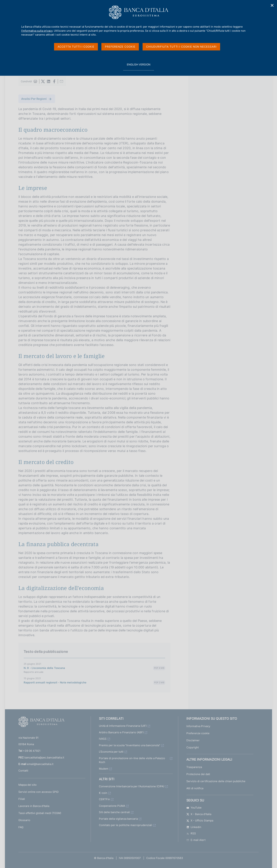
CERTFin (104, 799)
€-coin (103, 793)
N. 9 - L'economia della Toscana (44, 668)
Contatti (23, 771)
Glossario (24, 820)
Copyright (193, 747)
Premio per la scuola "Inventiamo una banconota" (130, 745)
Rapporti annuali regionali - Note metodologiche (55, 682)
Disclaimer (193, 740)
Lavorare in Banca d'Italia (34, 806)
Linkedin (194, 827)
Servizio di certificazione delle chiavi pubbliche (216, 781)
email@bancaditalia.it (40, 764)
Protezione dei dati (198, 774)
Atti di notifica (195, 788)
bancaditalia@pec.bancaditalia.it (44, 757)
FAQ (21, 827)
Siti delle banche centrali (114, 812)
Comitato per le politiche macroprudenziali (126, 825)
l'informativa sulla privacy (37, 31)
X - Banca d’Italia (199, 814)
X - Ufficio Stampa (200, 820)
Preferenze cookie (198, 733)
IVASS (103, 739)
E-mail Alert (196, 840)
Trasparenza (194, 767)
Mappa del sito (27, 785)
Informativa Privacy (198, 726)
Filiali (22, 799)
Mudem (104, 769)
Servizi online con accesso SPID (39, 792)
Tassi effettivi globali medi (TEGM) (40, 813)
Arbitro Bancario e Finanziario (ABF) (121, 732)
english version (138, 66)
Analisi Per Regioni (34, 99)
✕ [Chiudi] (272, 5)
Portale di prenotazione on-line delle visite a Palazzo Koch (132, 760)
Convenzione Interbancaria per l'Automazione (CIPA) (132, 786)
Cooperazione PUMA (112, 806)
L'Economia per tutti (111, 752)
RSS (191, 833)
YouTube (194, 808)
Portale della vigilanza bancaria (118, 819)
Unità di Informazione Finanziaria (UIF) (123, 726)
